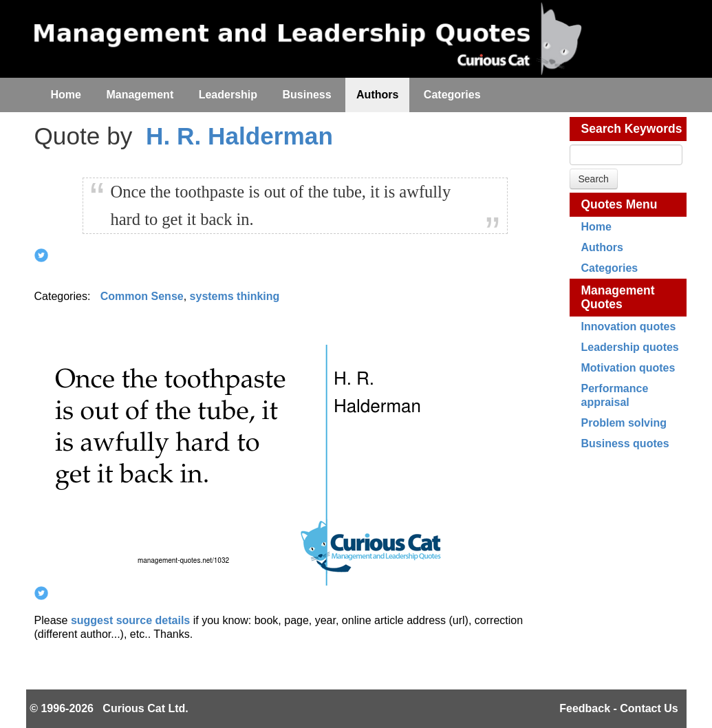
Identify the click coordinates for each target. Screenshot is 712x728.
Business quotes (625, 443)
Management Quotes (618, 297)
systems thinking (235, 296)
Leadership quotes (630, 347)
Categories (610, 268)
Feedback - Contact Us (618, 708)
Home (596, 227)
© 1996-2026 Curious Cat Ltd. (109, 708)
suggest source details (130, 620)
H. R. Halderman (239, 136)
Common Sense (142, 296)
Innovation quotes (629, 326)
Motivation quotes (628, 368)
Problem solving (624, 423)
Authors (602, 247)
